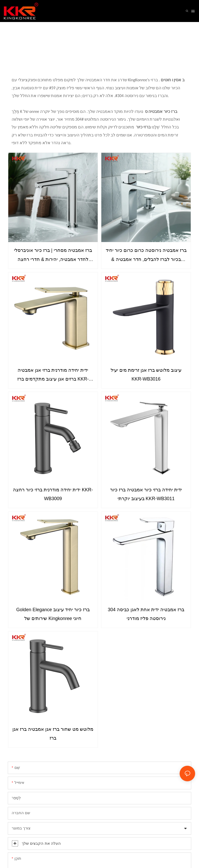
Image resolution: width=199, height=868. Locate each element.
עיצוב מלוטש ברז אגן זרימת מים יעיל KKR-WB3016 (146, 375)
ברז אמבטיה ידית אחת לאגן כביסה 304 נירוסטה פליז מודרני (146, 614)
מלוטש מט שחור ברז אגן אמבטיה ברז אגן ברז (53, 734)
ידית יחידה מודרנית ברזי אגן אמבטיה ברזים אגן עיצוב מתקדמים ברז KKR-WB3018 (53, 375)
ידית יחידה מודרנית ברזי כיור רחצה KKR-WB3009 (53, 494)
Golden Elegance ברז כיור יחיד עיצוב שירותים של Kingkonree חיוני (53, 614)
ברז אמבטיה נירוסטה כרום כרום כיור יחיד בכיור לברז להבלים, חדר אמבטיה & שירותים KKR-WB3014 (146, 256)
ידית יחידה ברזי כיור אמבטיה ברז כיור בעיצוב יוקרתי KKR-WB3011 (146, 494)
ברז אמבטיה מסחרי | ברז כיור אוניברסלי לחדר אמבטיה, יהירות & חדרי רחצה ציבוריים (53, 256)
